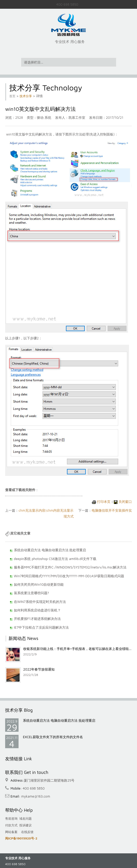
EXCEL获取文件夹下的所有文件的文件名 (53, 737)
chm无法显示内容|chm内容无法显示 (46, 510)
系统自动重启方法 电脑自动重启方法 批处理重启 (59, 720)
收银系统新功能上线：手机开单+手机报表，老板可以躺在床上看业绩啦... (77, 649)
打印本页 (104, 502)
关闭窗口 (125, 502)
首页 (12, 96)
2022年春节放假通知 (39, 669)
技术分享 (26, 96)
